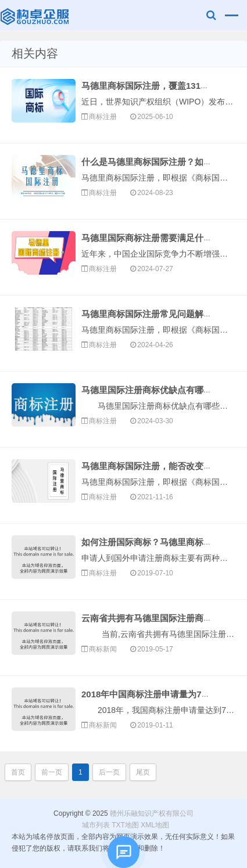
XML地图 (155, 825)
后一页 (109, 772)
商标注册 (103, 117)
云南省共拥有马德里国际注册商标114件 (158, 618)
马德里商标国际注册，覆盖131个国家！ (158, 86)
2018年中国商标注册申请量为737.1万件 (159, 694)
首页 (18, 772)
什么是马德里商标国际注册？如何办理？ (160, 162)
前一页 (52, 772)
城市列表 (96, 825)
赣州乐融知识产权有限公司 (36, 18)
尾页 (143, 772)
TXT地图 (125, 825)
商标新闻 (103, 649)
